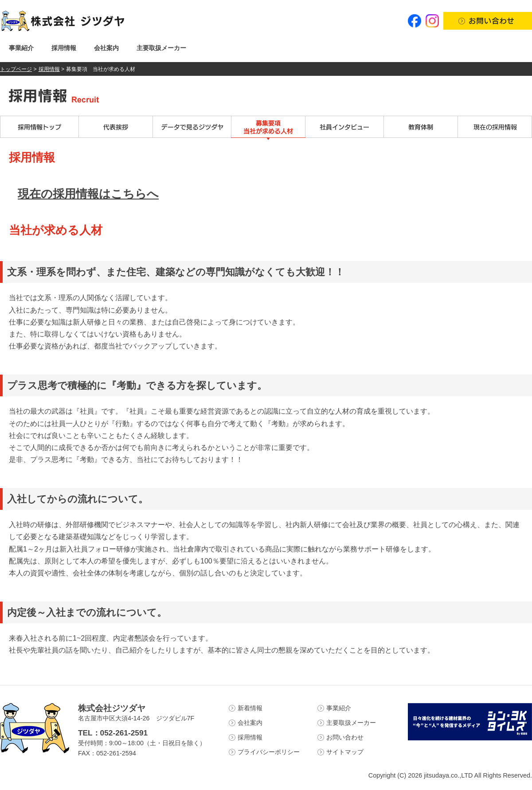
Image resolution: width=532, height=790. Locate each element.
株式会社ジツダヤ (112, 708)
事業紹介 (21, 48)
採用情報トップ (39, 128)
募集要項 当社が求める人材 (268, 128)
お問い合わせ (345, 737)
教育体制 (421, 128)
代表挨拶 (116, 128)
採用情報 (64, 48)
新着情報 (250, 708)
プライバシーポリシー (269, 752)
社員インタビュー (344, 128)
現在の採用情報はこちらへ (88, 194)
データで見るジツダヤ (192, 128)
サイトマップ (345, 752)
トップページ (16, 69)
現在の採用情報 (495, 128)
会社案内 (106, 48)
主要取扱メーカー (161, 48)
